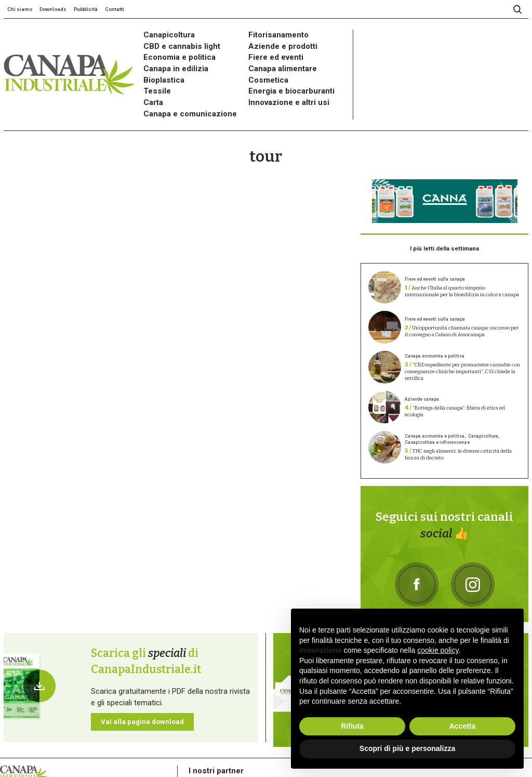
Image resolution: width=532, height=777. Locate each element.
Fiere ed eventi (270, 50)
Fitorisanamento (271, 34)
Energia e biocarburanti (281, 76)
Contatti (115, 9)
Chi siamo (20, 9)
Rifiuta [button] (352, 726)
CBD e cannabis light (173, 42)
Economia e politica (171, 50)
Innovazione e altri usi (280, 84)
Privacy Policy (33, 752)
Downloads (53, 9)
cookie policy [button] (438, 650)
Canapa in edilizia (168, 58)
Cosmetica (264, 67)
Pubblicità (86, 9)
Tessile (154, 76)
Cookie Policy (65, 752)
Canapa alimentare (274, 58)
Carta (151, 84)
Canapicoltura (163, 34)
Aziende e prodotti (275, 42)
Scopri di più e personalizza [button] (407, 748)
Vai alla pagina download (129, 669)
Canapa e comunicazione (179, 92)
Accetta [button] (463, 726)
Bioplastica (159, 67)
